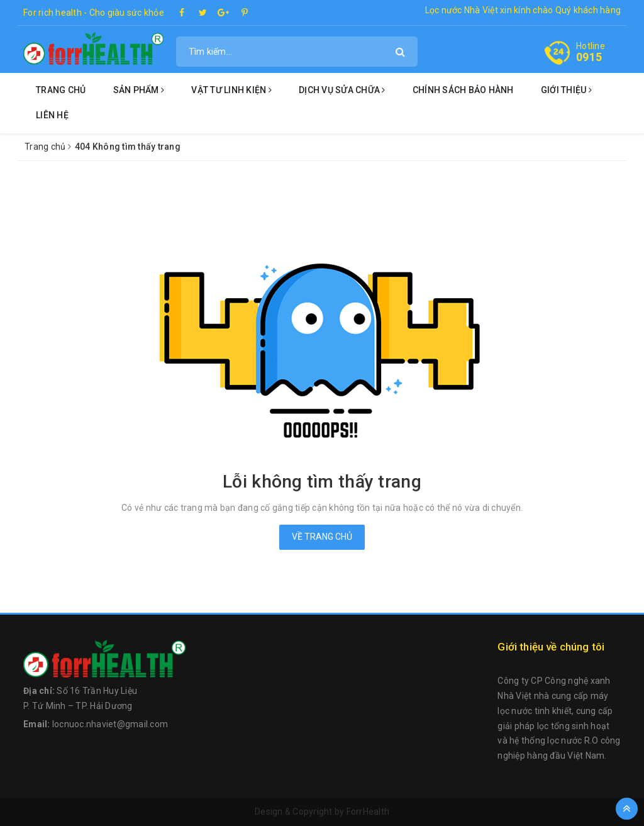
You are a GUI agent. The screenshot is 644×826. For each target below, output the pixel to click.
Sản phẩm (139, 90)
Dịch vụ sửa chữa (342, 90)
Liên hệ (52, 115)
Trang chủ (61, 90)
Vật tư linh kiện (231, 90)
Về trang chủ (322, 537)
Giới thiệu (566, 90)
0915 (589, 57)
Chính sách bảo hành (463, 90)
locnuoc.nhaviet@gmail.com (110, 724)
